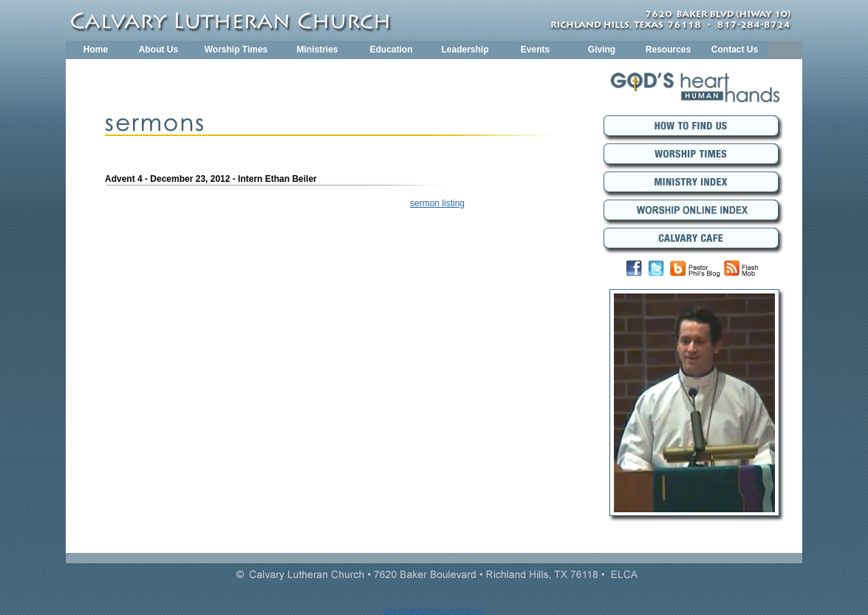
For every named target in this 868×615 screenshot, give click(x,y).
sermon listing (437, 203)
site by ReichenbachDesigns (434, 611)
